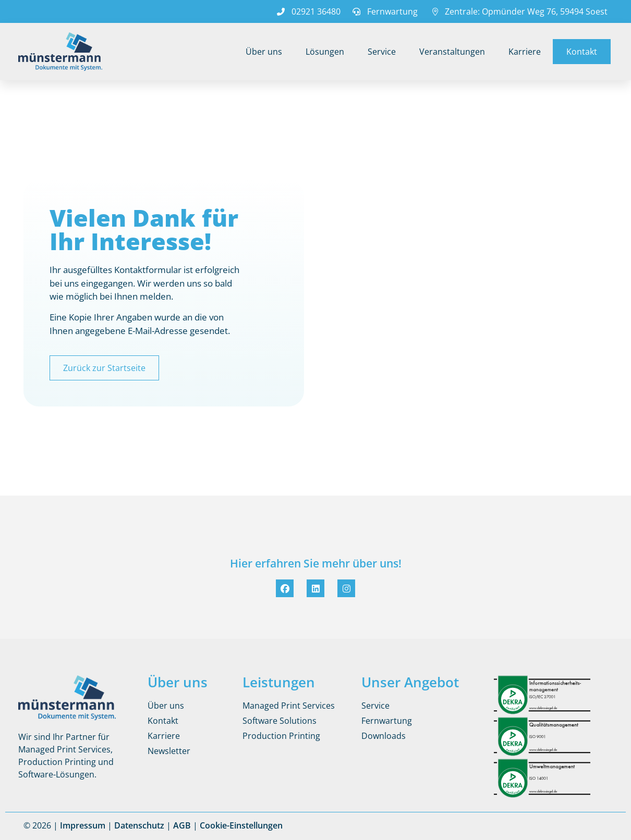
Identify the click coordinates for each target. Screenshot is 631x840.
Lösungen (325, 52)
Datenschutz (139, 825)
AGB (182, 825)
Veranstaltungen (452, 52)
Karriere (525, 52)
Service (382, 52)
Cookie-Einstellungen (241, 825)
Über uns (264, 52)
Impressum (83, 825)
